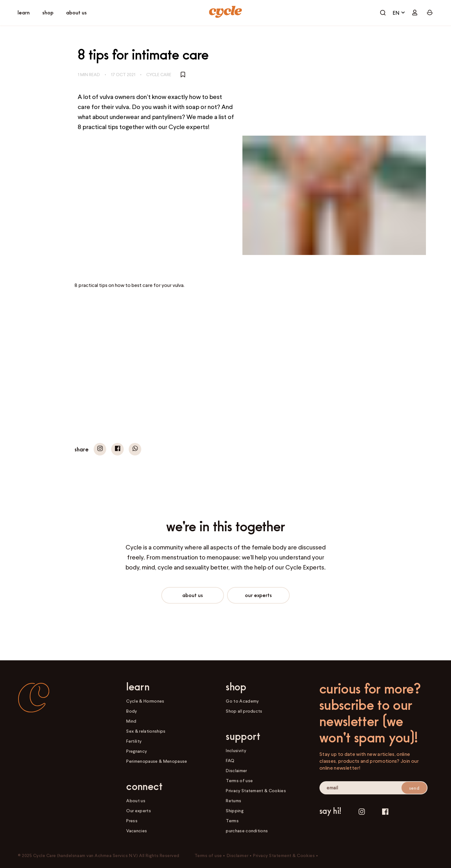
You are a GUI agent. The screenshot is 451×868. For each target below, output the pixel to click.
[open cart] (383, 13)
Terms (232, 821)
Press (132, 821)
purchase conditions (247, 831)
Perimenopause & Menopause (157, 761)
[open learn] (24, 13)
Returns (233, 800)
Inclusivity (236, 750)
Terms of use (239, 780)
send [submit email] (414, 788)
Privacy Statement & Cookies (256, 790)
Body (132, 711)
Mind (131, 721)
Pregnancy (137, 751)
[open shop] (48, 13)
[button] (100, 449)
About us (193, 595)
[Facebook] (385, 812)
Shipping (235, 811)
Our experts (258, 595)
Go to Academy (242, 701)
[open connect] (76, 13)
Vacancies (137, 831)
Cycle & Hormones (145, 701)
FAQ (230, 760)
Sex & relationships (146, 731)
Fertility (134, 741)
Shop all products (244, 711)
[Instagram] (362, 812)
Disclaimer (236, 770)
